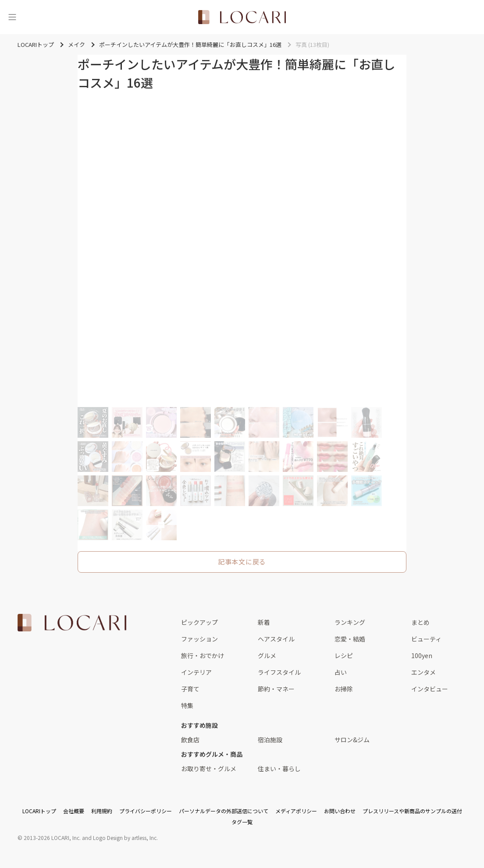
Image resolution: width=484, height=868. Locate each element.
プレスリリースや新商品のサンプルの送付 (412, 811)
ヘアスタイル (276, 639)
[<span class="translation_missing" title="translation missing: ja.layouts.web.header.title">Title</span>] (242, 17)
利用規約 (102, 811)
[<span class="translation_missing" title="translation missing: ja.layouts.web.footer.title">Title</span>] (72, 623)
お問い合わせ (340, 811)
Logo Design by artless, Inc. (125, 838)
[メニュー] (12, 17)
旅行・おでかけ (203, 655)
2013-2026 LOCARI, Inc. (52, 838)
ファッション (199, 639)
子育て (190, 689)
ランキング (350, 622)
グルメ (267, 655)
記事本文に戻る (242, 562)
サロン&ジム (352, 740)
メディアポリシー (296, 811)
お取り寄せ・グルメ (209, 769)
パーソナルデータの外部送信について (224, 811)
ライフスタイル (279, 672)
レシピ (344, 655)
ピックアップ (199, 622)
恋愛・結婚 (350, 639)
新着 (264, 622)
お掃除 (344, 689)
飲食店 (190, 740)
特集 (187, 705)
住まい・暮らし (279, 769)
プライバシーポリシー (146, 811)
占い (341, 672)
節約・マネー (276, 689)
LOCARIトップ (39, 811)
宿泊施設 (270, 740)
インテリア (196, 672)
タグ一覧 (242, 822)
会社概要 (74, 811)
